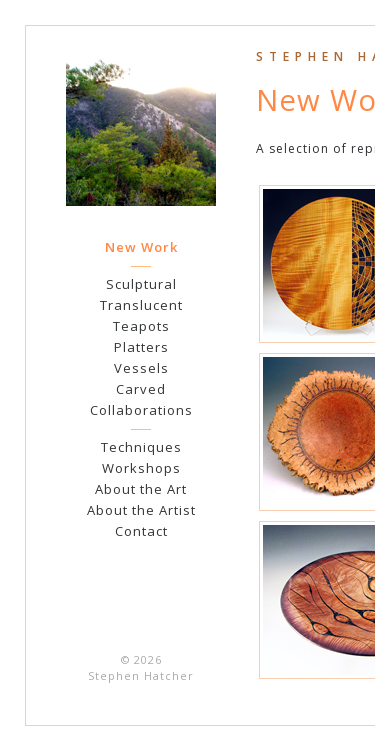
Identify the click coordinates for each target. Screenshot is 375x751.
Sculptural (141, 284)
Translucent (141, 305)
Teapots (141, 326)
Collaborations (141, 410)
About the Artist (141, 510)
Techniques (141, 447)
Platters (141, 347)
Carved (141, 389)
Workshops (141, 468)
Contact (141, 531)
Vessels (141, 368)
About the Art (141, 489)
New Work (141, 247)
